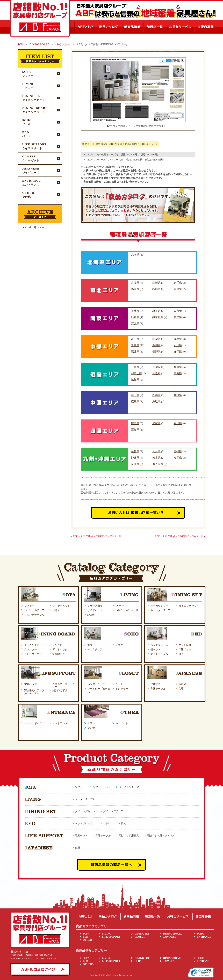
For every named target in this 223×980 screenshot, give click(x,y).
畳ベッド (156, 649)
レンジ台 (57, 645)
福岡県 (178, 458)
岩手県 (178, 283)
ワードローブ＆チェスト (99, 690)
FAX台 (91, 615)
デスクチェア (95, 649)
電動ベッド (31, 684)
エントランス (60, 723)
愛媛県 (156, 423)
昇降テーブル (103, 836)
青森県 (178, 289)
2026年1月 (31, 227)
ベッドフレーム (159, 645)
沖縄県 (135, 458)
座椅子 (56, 610)
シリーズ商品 (95, 606)
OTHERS (88, 964)
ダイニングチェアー (115, 811)
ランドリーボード (34, 654)
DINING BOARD (173, 934)
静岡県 (178, 352)
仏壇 (181, 689)
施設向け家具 (60, 690)
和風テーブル (158, 689)
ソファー (29, 606)
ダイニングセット (189, 606)
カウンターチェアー (162, 610)
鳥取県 (156, 401)
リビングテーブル (34, 615)
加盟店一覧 (152, 916)
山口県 (135, 395)
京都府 (156, 367)
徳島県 (135, 423)
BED (86, 937)
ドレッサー (122, 689)
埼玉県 (156, 311)
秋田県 (156, 289)
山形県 (156, 283)
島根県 (178, 395)
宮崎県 (178, 451)
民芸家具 (156, 684)
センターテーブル (85, 799)
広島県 (135, 401)
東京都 (178, 311)
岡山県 (156, 395)
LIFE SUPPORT (111, 937)
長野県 (156, 352)
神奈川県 (158, 317)
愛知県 (135, 345)
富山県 (135, 339)
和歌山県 (136, 373)
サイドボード (95, 610)
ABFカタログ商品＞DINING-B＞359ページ (97, 536)
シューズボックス (34, 723)
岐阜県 (178, 339)
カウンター (31, 649)
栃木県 (135, 317)
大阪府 (156, 373)
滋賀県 (135, 380)
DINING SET (142, 934)
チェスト (121, 684)
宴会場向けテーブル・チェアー (34, 692)
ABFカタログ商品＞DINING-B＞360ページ (179, 536)
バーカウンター (159, 606)
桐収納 (182, 684)
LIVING (107, 934)
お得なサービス (178, 916)
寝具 (181, 654)
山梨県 (156, 339)
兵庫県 (178, 367)
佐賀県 (135, 451)
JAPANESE (170, 937)
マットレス (185, 645)
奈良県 (178, 373)
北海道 (135, 255)
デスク (119, 645)
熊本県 (156, 458)
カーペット (122, 723)
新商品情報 (131, 916)
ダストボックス (61, 649)
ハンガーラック (96, 684)
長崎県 (135, 464)
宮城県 (135, 283)
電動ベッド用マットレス (161, 836)
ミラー (91, 723)
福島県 (135, 289)
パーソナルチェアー (36, 610)
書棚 (90, 645)
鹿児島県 (158, 464)
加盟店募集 (203, 916)
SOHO (201, 934)
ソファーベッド (61, 606)
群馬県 (178, 317)
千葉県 (135, 311)
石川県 (178, 345)
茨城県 (135, 323)
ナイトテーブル (159, 654)
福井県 (135, 352)
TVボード (121, 606)
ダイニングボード (34, 645)
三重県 (135, 367)
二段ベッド (185, 649)
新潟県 (156, 345)
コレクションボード (127, 610)
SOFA (86, 934)
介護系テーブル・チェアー (64, 686)
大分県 (156, 451)
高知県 (135, 430)
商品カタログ (108, 916)
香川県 (178, 423)
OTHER (88, 940)
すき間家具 (59, 654)
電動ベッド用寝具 (129, 836)
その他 (91, 728)
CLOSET (140, 937)
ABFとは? (86, 916)
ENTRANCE (204, 937)
